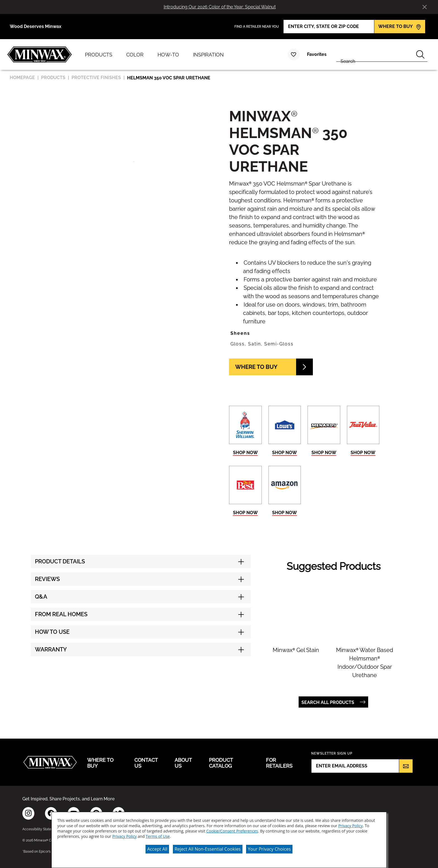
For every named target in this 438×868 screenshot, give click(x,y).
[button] (304, 333)
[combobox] (375, 54)
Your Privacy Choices (269, 849)
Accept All (157, 849)
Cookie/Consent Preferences (232, 831)
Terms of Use (158, 836)
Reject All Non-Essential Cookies (208, 849)
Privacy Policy (350, 826)
